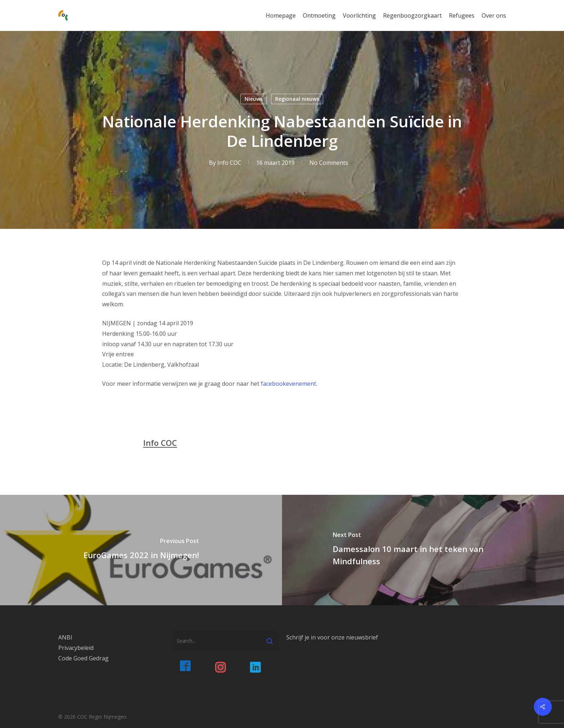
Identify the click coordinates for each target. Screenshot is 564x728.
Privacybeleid (76, 648)
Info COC (229, 163)
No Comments (329, 163)
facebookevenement (288, 384)
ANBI (65, 637)
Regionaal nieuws (297, 99)
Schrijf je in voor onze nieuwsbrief (332, 637)
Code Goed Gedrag (83, 658)
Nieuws (254, 99)
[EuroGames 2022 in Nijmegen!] (141, 550)
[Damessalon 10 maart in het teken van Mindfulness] (423, 550)
